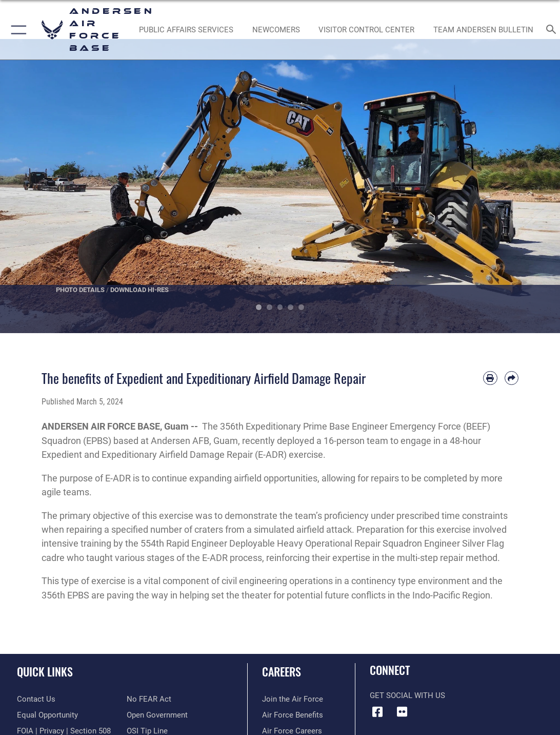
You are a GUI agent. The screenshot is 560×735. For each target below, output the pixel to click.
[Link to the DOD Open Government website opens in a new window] (157, 715)
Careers (282, 671)
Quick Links (45, 671)
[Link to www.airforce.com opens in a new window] (293, 699)
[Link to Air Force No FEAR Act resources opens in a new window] (149, 699)
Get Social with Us (407, 695)
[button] (17, 30)
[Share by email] (512, 378)
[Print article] (490, 378)
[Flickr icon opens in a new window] (402, 712)
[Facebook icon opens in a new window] (377, 712)
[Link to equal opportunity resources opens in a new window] (47, 715)
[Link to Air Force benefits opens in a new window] (293, 715)
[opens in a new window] (186, 30)
